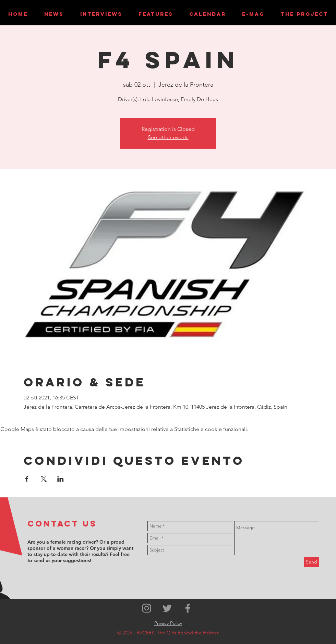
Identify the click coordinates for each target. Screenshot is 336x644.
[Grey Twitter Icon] (167, 608)
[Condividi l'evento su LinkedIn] (61, 479)
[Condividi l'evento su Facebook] (27, 479)
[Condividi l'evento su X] (44, 479)
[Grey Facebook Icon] (188, 608)
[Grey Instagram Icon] (147, 608)
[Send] (311, 562)
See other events (168, 137)
